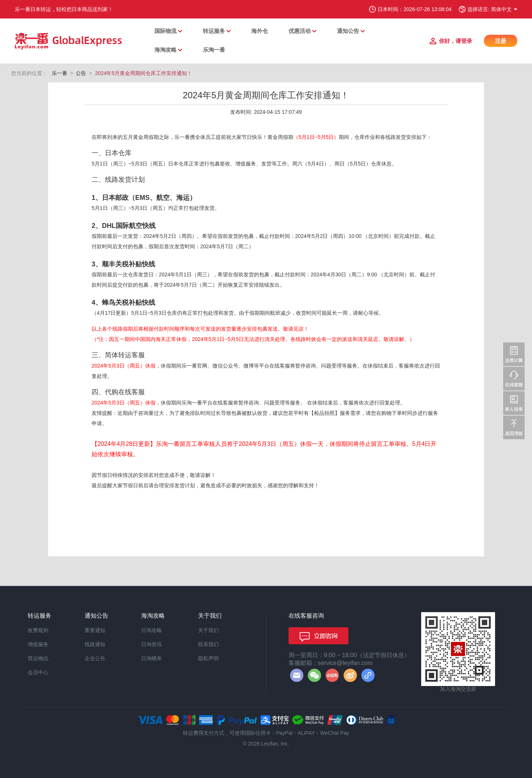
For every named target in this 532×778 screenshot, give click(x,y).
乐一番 (59, 73)
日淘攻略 (151, 630)
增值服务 (38, 644)
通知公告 (348, 31)
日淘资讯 (151, 644)
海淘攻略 (166, 50)
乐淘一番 (214, 50)
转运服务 (214, 31)
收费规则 (38, 630)
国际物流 (166, 31)
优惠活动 (300, 31)
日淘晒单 (151, 658)
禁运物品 (38, 658)
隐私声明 (208, 658)
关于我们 (208, 630)
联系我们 (208, 644)
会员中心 (38, 672)
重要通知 (95, 630)
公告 (81, 73)
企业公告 (95, 658)
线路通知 (95, 644)
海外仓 (260, 31)
